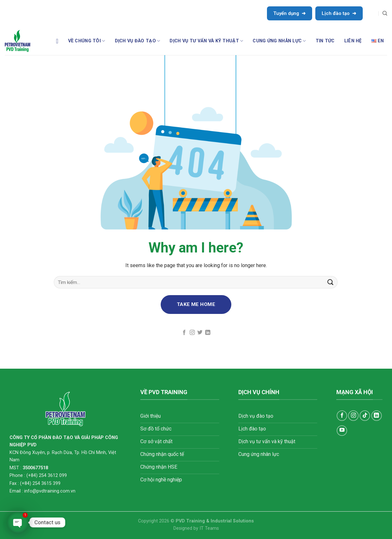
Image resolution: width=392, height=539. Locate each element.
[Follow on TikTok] (365, 416)
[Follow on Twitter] (200, 333)
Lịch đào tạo (339, 13)
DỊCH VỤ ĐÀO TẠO (138, 41)
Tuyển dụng (290, 13)
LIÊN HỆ (353, 41)
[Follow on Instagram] (192, 333)
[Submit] (331, 282)
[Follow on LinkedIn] (208, 333)
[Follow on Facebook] (184, 333)
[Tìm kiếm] (385, 13)
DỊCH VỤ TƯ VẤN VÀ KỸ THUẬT (206, 41)
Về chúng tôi (87, 41)
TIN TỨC (325, 41)
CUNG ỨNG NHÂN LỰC (279, 41)
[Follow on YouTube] (342, 431)
